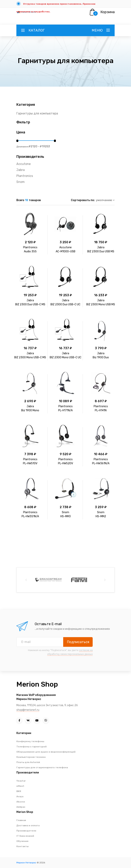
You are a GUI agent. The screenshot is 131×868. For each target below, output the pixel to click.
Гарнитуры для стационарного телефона (42, 767)
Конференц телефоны (30, 741)
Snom (21, 182)
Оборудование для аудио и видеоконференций (46, 752)
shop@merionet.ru (28, 710)
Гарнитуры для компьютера (37, 113)
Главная (21, 820)
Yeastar (21, 781)
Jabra (21, 170)
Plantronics (25, 176)
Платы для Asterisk (28, 762)
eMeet (20, 786)
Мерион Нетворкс (26, 863)
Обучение (22, 841)
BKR (19, 791)
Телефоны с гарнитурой (31, 747)
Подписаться (78, 642)
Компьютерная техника (31, 757)
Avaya (20, 796)
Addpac (21, 807)
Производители (26, 831)
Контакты (22, 846)
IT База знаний (25, 836)
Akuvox (21, 802)
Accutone (24, 164)
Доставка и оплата (28, 825)
